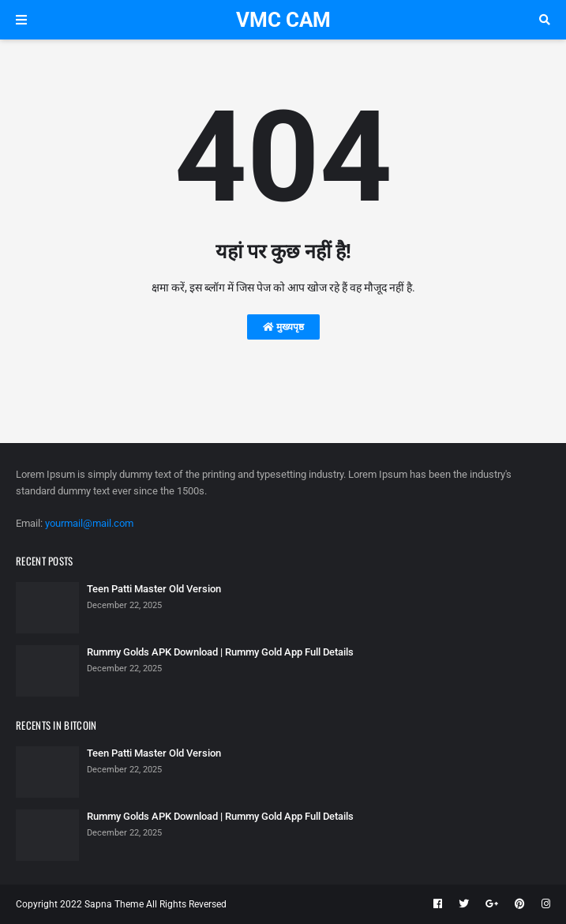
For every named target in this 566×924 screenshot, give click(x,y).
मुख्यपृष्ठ (283, 327)
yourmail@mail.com (89, 523)
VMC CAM (283, 20)
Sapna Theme (114, 904)
